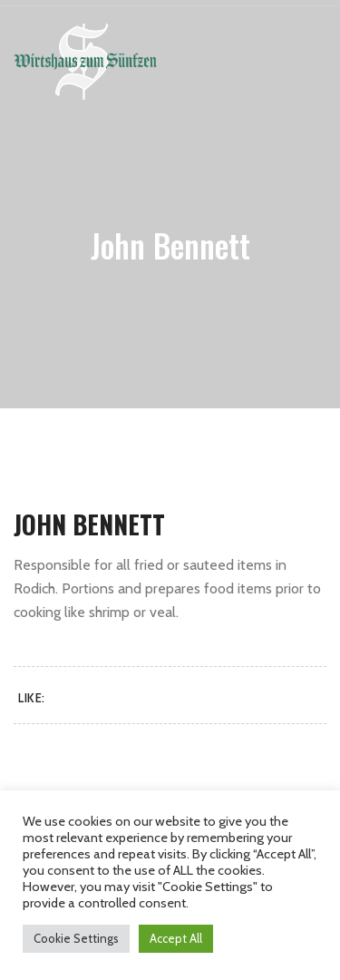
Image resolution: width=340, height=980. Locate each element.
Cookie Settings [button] (76, 938)
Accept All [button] (176, 938)
